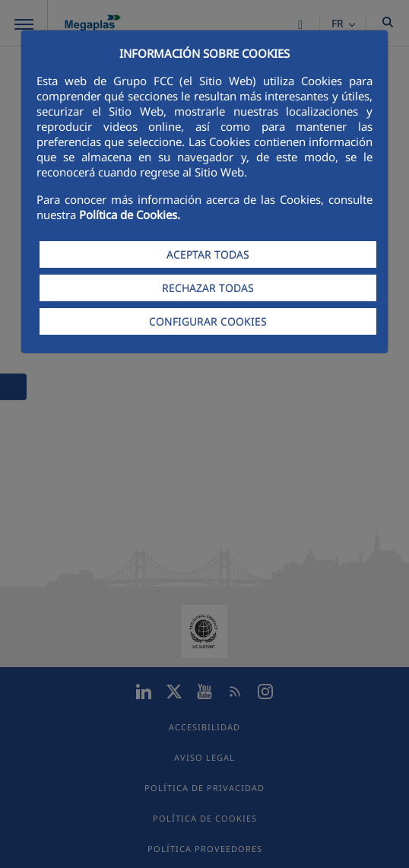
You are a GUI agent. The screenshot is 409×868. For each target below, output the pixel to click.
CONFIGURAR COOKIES (208, 321)
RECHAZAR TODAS (208, 288)
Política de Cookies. (130, 215)
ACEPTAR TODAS (208, 254)
